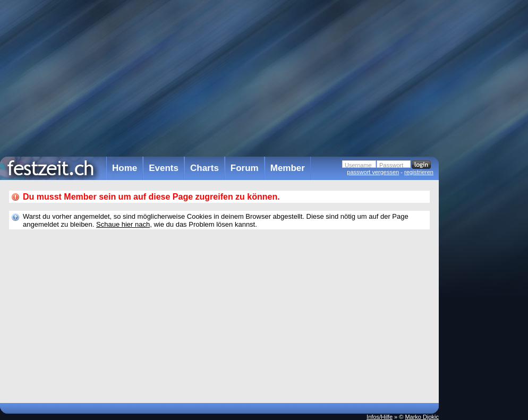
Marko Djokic (422, 417)
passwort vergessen (373, 172)
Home (125, 168)
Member (288, 168)
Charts (205, 168)
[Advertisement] (486, 214)
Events (164, 168)
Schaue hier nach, (124, 224)
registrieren (419, 172)
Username (358, 165)
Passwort (391, 165)
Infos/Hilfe (380, 417)
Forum (245, 168)
